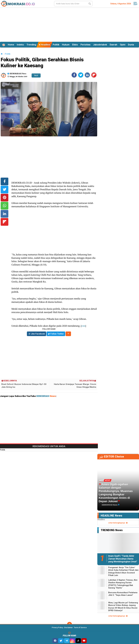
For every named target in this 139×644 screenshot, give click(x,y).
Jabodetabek (100, 45)
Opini (123, 45)
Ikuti (36, 75)
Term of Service (80, 627)
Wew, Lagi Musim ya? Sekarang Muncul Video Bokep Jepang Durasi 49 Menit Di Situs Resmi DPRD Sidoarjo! (123, 607)
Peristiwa (85, 45)
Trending (31, 45)
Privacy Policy (57, 627)
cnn (83, 326)
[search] (73, 4)
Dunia (131, 45)
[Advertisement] (69, 24)
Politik (56, 45)
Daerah (113, 45)
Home (11, 45)
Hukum (66, 45)
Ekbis (75, 45)
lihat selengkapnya (118, 523)
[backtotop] (69, 624)
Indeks (20, 45)
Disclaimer (68, 627)
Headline (44, 45)
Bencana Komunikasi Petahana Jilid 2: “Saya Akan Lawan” (123, 594)
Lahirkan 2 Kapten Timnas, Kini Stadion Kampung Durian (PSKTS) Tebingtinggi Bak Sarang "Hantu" (123, 584)
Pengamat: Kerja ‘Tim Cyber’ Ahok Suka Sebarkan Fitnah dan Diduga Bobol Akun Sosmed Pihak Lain (123, 571)
